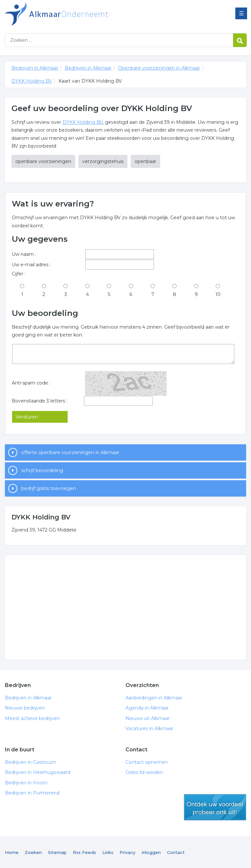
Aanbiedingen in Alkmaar (154, 698)
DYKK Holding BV (32, 81)
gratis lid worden (215, 807)
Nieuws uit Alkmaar (148, 718)
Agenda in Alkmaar (147, 708)
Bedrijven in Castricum (31, 762)
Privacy (127, 852)
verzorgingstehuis (103, 161)
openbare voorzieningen (43, 161)
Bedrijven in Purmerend (32, 793)
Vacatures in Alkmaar (149, 729)
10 (218, 294)
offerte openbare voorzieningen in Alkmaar (70, 452)
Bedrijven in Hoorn (26, 783)
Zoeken (33, 852)
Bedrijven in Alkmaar (87, 14)
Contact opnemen (147, 762)
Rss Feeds (84, 852)
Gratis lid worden (144, 772)
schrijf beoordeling (42, 470)
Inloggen (151, 852)
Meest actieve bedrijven (32, 718)
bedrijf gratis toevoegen (49, 488)
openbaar (145, 161)
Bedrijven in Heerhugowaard (38, 772)
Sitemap (57, 852)
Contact (176, 852)
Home (12, 852)
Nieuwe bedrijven (25, 708)
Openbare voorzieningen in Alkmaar (159, 68)
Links (108, 852)
